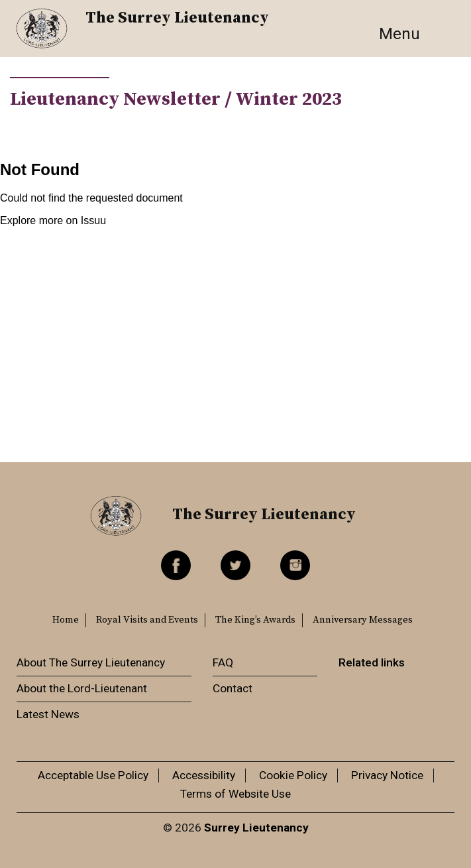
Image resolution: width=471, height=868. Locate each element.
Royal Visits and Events (147, 620)
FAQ (223, 662)
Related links (372, 662)
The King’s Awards (255, 620)
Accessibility (204, 775)
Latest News (48, 714)
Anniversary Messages (363, 620)
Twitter (235, 565)
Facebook (176, 565)
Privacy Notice (387, 775)
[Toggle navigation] (414, 34)
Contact (233, 688)
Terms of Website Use (235, 794)
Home (66, 620)
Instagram (295, 565)
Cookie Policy (293, 775)
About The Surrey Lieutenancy (91, 662)
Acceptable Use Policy (93, 775)
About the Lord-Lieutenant (82, 688)
